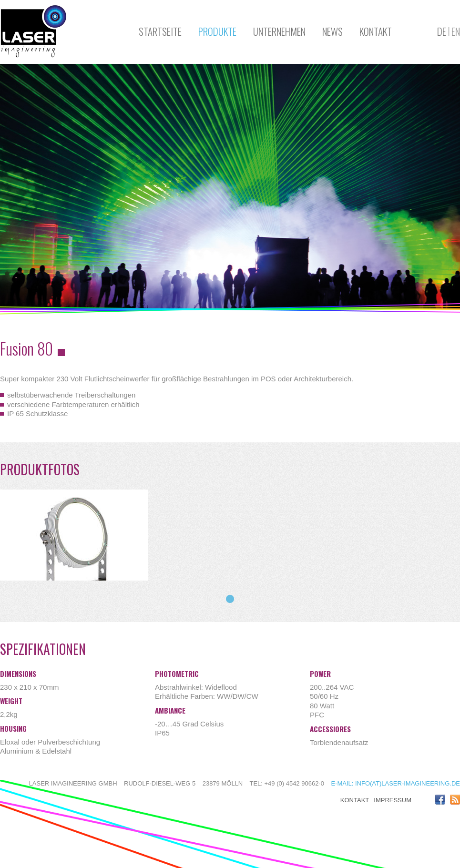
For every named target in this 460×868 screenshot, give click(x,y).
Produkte (217, 31)
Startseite (160, 31)
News (332, 31)
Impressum (393, 800)
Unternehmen (279, 31)
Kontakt (376, 31)
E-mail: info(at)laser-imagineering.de (395, 783)
